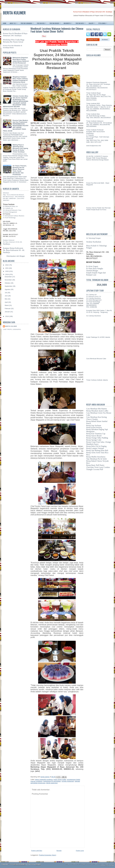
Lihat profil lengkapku (12, 329)
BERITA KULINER (14, 13)
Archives (105, 40)
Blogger (22, 256)
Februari (8, 309)
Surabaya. (7, 244)
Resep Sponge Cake (94, 440)
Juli (6, 293)
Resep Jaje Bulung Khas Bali (97, 450)
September (9, 286)
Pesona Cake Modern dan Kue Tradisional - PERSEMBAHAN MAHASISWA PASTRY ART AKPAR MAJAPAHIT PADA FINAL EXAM (16, 126)
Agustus (8, 289)
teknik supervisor (52, 783)
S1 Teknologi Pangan (93, 238)
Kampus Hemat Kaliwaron (13, 248)
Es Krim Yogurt (92, 266)
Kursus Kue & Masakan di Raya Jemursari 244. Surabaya (93, 12)
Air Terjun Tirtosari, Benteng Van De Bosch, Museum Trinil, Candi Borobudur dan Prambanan (20, 170)
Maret (7, 305)
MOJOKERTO (69, 23)
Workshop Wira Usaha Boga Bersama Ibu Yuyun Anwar (14, 41)
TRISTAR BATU (81, 23)
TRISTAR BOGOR (56, 23)
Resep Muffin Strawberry (96, 457)
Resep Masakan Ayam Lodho (97, 411)
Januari (8, 312)
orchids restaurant (68, 781)
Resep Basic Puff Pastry (95, 465)
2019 (7, 274)
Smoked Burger (92, 271)
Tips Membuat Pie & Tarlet (97, 459)
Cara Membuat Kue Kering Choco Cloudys (97, 418)
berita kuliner (11, 326)
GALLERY (93, 23)
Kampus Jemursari (9, 240)
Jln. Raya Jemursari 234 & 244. (13, 242)
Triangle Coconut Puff (95, 469)
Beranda (59, 851)
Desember (9, 277)
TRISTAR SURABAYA (28, 23)
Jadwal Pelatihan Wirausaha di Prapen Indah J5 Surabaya (93, 16)
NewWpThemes (76, 864)
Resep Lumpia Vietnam (95, 448)
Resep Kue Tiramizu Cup (96, 434)
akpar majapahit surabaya (44, 779)
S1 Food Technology (9, 218)
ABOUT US (14, 23)
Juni (6, 296)
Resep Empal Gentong (94, 428)
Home (5, 23)
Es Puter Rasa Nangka (95, 268)
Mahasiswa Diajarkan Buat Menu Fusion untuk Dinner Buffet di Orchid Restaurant (21, 60)
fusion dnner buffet (60, 779)
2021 (7, 268)
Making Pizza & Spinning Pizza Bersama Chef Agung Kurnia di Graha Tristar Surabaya (20, 148)
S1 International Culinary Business (14, 216)
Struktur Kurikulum (94, 242)
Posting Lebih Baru (37, 851)
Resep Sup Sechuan (94, 426)
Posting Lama (80, 851)
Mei (6, 299)
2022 (7, 265)
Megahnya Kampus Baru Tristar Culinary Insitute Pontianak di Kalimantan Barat (20, 79)
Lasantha (95, 864)
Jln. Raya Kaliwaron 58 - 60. (14, 250)
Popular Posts (93, 40)
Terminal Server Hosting (107, 865)
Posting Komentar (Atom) (48, 855)
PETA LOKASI (104, 23)
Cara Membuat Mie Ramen (97, 409)
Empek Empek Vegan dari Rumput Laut (96, 274)
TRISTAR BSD (42, 23)
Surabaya (6, 252)
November (9, 280)
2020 (7, 271)
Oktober (8, 283)
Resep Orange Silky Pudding (97, 438)
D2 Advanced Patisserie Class (12, 210)
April (7, 302)
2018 (7, 316)
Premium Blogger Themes (106, 864)
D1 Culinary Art (8, 208)
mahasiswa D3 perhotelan (52, 781)
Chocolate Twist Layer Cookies (98, 467)
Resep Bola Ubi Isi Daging (96, 446)
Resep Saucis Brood (94, 436)
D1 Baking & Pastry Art (10, 206)
